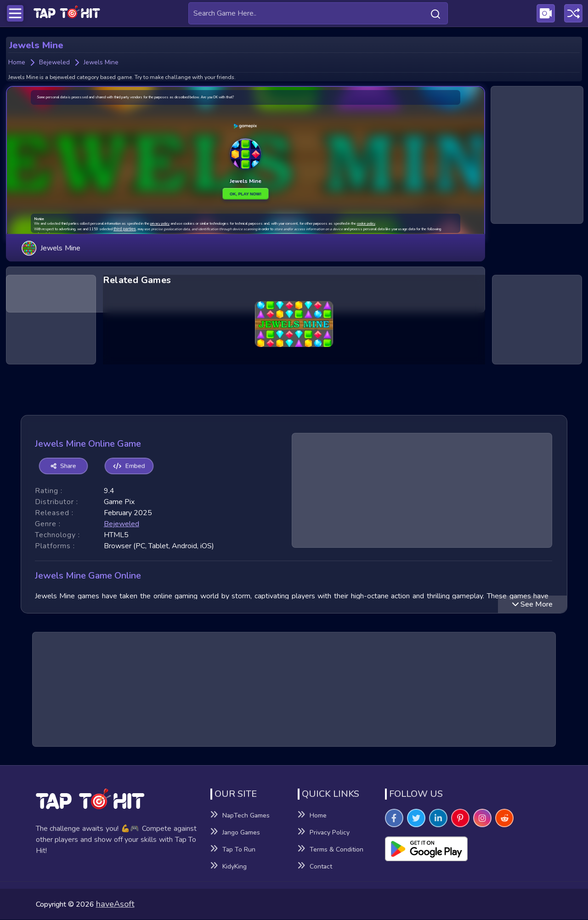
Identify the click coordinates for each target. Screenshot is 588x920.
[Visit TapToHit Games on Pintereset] (460, 818)
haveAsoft (115, 904)
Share (62, 466)
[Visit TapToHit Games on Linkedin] (438, 818)
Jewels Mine (51, 244)
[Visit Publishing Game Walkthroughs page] (546, 13)
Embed (125, 466)
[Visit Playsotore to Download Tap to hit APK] (469, 849)
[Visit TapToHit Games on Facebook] (394, 818)
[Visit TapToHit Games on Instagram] (482, 818)
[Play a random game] (573, 13)
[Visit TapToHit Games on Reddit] (504, 818)
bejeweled (122, 524)
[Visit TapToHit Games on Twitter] (416, 818)
